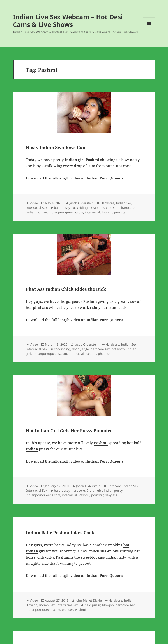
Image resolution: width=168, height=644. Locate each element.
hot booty (118, 349)
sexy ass (111, 495)
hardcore (128, 208)
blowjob (108, 605)
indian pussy (113, 490)
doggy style (80, 349)
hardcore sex (100, 349)
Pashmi (107, 212)
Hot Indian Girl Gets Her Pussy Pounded (69, 431)
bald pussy (62, 208)
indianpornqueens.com (66, 212)
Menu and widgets (149, 30)
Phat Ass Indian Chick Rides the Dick (66, 289)
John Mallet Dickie (89, 600)
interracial (92, 212)
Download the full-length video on (74, 178)
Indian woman (36, 212)
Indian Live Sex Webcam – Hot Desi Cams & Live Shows (68, 21)
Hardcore (107, 203)
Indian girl (94, 490)
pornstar (121, 212)
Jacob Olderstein (81, 203)
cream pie (97, 208)
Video (34, 203)
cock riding (80, 208)
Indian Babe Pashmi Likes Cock (60, 533)
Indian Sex (124, 203)
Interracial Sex (36, 208)
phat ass (104, 354)
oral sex (68, 610)
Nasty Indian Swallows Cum (56, 147)
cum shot (113, 208)
